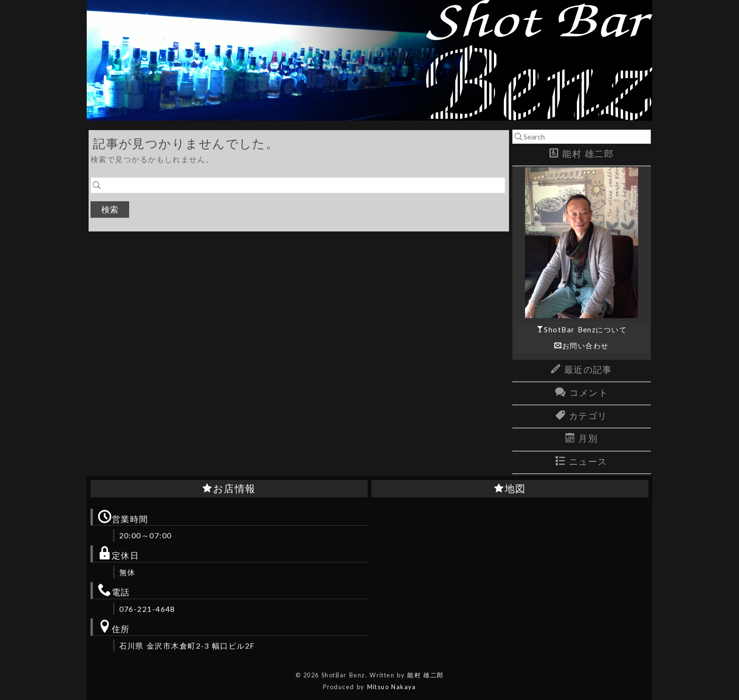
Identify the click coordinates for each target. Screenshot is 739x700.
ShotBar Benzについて (585, 329)
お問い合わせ (586, 346)
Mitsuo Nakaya (392, 687)
